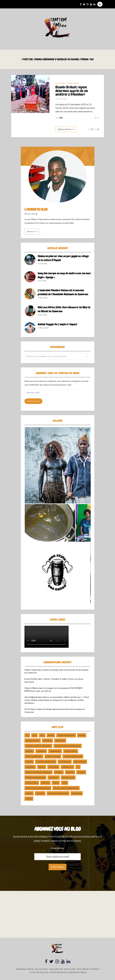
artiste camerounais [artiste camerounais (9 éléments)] (66, 736)
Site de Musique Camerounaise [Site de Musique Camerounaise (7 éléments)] (66, 788)
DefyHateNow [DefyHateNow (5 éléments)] (80, 762)
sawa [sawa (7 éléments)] (65, 783)
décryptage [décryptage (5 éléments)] (53, 767)
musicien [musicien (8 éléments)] (70, 772)
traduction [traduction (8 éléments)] (77, 794)
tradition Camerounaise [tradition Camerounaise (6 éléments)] (58, 794)
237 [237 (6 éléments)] (27, 736)
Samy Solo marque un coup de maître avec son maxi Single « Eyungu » (64, 275)
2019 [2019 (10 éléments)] (42, 736)
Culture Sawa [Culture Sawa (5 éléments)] (65, 762)
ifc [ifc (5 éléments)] (78, 767)
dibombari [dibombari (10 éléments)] (30, 767)
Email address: (58, 848)
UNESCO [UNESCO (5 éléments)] (29, 799)
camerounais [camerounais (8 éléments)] (55, 751)
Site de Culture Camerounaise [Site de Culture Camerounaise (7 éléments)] (38, 788)
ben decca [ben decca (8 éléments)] (47, 741)
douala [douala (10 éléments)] (42, 767)
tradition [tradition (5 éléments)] (40, 794)
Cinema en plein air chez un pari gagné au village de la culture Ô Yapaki (63, 258)
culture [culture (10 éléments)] (29, 762)
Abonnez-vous (33, 401)
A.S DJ (27, 709)
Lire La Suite (65, 129)
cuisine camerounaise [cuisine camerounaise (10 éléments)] (73, 757)
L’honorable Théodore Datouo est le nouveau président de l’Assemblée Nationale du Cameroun (63, 292)
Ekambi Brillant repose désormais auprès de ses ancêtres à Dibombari (72, 91)
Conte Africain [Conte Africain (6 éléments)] (71, 751)
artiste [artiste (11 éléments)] (51, 736)
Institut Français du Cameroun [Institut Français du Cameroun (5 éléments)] (39, 772)
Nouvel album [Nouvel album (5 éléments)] (68, 778)
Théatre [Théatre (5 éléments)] (29, 794)
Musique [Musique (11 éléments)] (81, 772)
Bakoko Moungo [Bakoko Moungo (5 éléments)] (33, 741)
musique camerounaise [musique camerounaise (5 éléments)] (35, 778)
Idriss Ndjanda (31, 697)
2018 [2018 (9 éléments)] (34, 736)
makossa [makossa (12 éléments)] (59, 772)
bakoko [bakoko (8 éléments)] (82, 736)
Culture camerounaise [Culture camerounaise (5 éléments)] (46, 762)
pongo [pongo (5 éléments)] (56, 783)
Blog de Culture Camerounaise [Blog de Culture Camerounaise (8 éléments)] (38, 746)
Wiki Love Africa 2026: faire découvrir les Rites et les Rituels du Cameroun (64, 309)
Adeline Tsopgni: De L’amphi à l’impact (57, 324)
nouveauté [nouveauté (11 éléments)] (54, 778)
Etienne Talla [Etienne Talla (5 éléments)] (67, 767)
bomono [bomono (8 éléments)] (29, 751)
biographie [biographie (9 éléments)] (60, 741)
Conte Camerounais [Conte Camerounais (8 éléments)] (34, 757)
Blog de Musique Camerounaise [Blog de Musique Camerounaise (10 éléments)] (68, 746)
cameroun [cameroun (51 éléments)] (41, 751)
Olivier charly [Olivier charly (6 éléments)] (32, 783)
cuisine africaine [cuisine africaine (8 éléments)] (53, 757)
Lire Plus (31, 232)
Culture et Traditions (67, 83)
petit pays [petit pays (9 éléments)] (45, 783)
